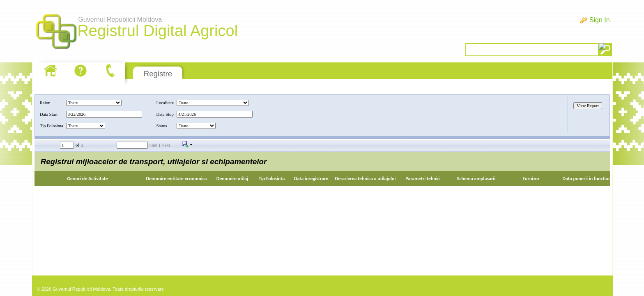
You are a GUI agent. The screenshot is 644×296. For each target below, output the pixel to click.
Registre (158, 74)
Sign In (600, 20)
